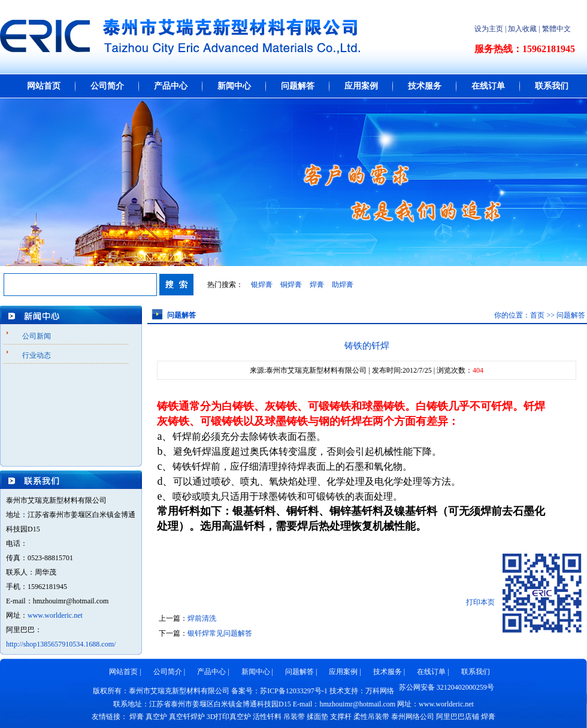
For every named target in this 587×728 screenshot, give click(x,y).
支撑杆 (341, 717)
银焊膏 (262, 285)
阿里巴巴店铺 (458, 717)
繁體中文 (556, 29)
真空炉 (156, 717)
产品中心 (171, 86)
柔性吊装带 (371, 717)
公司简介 (107, 86)
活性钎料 (267, 717)
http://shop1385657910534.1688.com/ (61, 644)
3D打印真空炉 (229, 717)
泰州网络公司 (413, 717)
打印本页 (480, 602)
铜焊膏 (291, 285)
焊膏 (317, 285)
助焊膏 (343, 285)
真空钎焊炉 (187, 717)
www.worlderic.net (55, 615)
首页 (537, 315)
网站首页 (44, 86)
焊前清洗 (202, 618)
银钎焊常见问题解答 (220, 633)
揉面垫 (317, 717)
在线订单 (488, 86)
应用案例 (361, 86)
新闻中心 (234, 86)
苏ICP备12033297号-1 (294, 691)
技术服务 (425, 86)
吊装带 (294, 717)
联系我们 (552, 86)
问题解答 (298, 86)
